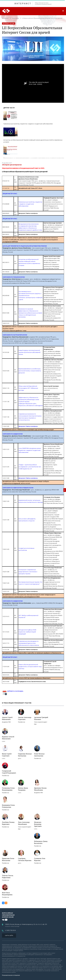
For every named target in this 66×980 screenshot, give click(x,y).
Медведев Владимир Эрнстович (38, 824)
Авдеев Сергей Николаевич (7, 718)
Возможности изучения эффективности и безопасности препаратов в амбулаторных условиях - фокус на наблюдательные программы (30, 313)
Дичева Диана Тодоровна (23, 789)
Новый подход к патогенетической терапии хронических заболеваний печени (29, 352)
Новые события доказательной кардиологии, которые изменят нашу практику (30, 667)
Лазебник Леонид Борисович (8, 823)
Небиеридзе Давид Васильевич (41, 842)
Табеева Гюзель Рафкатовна (8, 876)
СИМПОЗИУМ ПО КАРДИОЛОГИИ (13, 434)
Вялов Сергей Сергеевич (7, 755)
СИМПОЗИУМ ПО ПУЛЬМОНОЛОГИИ (14, 277)
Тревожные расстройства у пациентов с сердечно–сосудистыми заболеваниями (30, 204)
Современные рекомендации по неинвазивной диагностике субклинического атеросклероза (29, 643)
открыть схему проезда (12, 926)
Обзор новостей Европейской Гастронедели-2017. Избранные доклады (28, 388)
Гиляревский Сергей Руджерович (9, 772)
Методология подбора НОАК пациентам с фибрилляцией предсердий (27, 632)
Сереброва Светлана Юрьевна (25, 859)
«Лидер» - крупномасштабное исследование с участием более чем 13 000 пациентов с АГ (30, 467)
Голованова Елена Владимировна (8, 789)
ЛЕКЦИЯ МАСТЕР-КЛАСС (10, 657)
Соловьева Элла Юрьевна (40, 859)
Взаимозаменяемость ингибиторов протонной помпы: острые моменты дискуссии (30, 371)
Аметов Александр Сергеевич (25, 718)
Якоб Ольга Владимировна (7, 894)
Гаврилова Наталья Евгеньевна (25, 755)
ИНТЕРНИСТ (24, 3)
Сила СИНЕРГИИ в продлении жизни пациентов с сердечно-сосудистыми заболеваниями (30, 450)
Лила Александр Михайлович (24, 823)
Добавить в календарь (13, 691)
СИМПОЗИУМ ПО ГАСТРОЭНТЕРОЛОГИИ (15, 335)
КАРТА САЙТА (9, 935)
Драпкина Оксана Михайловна (40, 789)
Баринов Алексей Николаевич (8, 738)
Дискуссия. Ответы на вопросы (28, 426)
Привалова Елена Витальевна (8, 859)
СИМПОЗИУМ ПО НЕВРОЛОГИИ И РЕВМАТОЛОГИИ (18, 488)
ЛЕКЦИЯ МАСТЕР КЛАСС (10, 194)
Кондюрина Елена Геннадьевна (8, 806)
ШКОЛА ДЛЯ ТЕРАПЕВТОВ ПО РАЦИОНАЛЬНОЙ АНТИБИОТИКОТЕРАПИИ (25, 246)
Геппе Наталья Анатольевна (39, 755)
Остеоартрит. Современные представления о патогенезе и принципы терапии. (28, 572)
